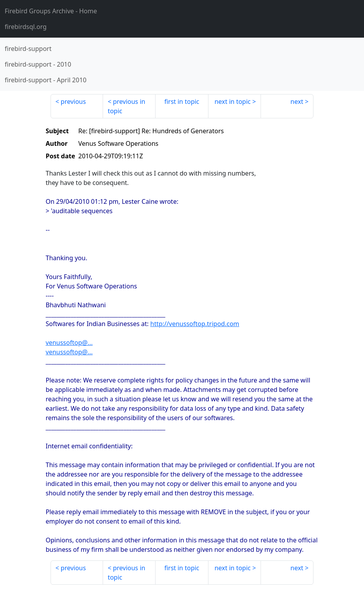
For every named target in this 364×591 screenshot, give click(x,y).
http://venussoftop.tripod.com (195, 324)
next (297, 102)
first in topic (182, 102)
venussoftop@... (69, 343)
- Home (51, 11)
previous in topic (127, 106)
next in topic (232, 102)
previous (73, 102)
